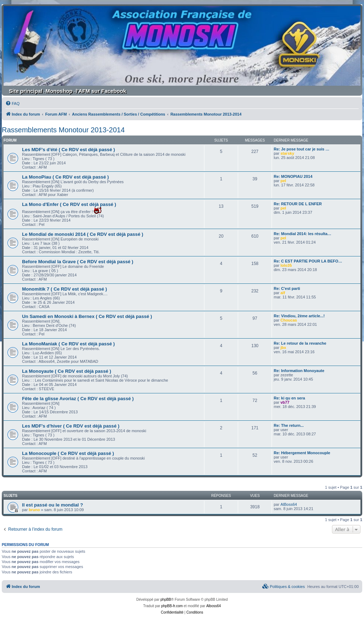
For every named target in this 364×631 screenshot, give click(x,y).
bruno (34, 510)
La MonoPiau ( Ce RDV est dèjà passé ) (65, 177)
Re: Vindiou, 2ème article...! (299, 316)
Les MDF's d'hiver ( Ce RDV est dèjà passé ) (71, 426)
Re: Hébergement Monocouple (302, 453)
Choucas (289, 320)
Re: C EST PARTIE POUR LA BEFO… (308, 261)
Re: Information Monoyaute (299, 371)
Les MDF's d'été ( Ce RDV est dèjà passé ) (68, 150)
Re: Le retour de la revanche (300, 343)
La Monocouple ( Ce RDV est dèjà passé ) (68, 453)
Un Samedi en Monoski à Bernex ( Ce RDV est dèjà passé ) (87, 316)
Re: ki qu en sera (289, 398)
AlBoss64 (289, 504)
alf (283, 293)
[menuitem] (12, 104)
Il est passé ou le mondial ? (52, 505)
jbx (283, 348)
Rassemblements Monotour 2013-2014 (63, 130)
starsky (287, 153)
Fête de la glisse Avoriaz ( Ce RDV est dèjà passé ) (78, 399)
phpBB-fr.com (172, 606)
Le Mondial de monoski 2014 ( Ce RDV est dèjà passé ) (83, 234)
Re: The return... (289, 425)
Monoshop (59, 91)
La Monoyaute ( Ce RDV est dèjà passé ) (67, 371)
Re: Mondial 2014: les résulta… (303, 234)
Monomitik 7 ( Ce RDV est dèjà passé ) (65, 289)
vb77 (285, 402)
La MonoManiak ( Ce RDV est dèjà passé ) (68, 344)
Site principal (26, 91)
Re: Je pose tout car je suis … (302, 149)
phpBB (166, 600)
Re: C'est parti (287, 288)
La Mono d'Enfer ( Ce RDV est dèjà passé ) (69, 204)
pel (283, 181)
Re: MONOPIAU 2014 (293, 176)
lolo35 (286, 265)
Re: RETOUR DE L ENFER (298, 204)
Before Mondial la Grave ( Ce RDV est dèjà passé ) (78, 262)
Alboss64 (213, 606)
